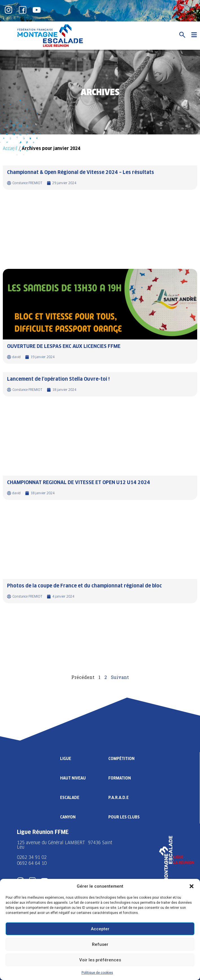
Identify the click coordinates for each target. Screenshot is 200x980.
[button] (192, 886)
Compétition (121, 759)
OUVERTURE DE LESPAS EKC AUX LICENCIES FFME (64, 346)
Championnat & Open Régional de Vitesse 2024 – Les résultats (81, 172)
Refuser (100, 944)
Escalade (70, 798)
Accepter (100, 929)
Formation (120, 778)
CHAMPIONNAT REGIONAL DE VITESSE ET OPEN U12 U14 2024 (79, 482)
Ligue (66, 759)
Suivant (120, 677)
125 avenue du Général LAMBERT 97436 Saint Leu (65, 845)
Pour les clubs (124, 817)
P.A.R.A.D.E (118, 798)
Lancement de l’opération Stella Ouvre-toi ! (58, 379)
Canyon (68, 817)
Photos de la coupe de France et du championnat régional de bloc (84, 586)
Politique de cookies (97, 973)
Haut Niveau (73, 778)
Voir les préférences (100, 960)
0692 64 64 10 (32, 863)
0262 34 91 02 (32, 857)
